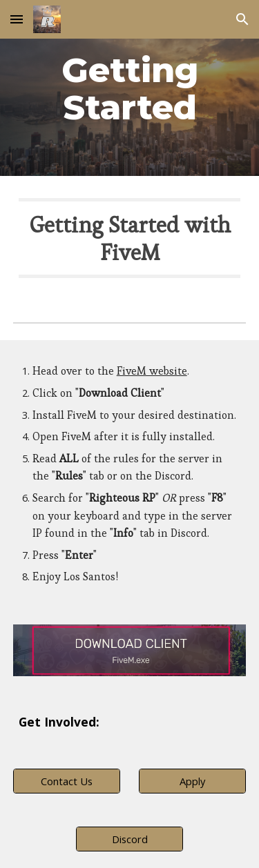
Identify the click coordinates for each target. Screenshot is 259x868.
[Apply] (192, 781)
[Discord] (129, 839)
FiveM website (152, 371)
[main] (130, 88)
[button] (17, 19)
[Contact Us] (67, 781)
